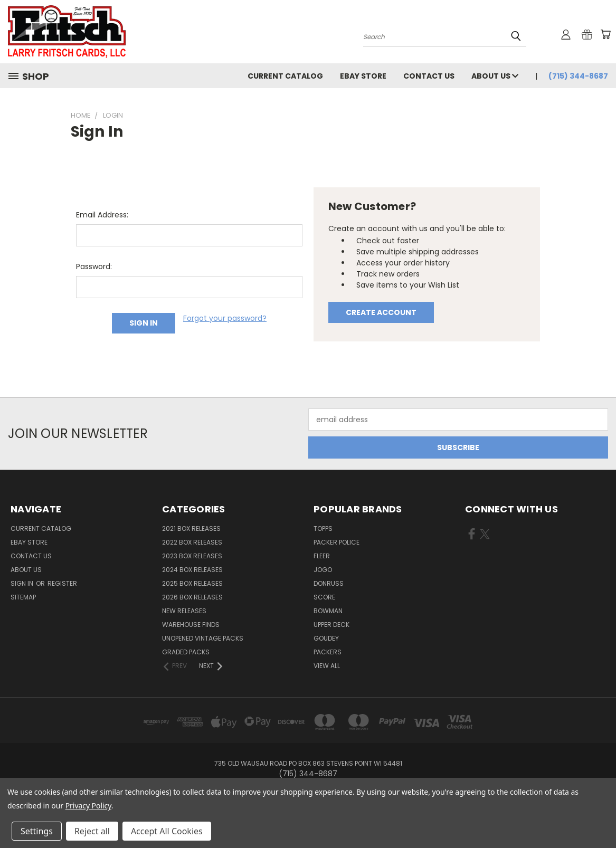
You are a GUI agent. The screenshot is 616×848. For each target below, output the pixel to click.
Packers (328, 652)
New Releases (184, 611)
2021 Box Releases (191, 528)
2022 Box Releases (192, 542)
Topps (323, 528)
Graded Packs (186, 652)
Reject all (92, 831)
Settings (37, 831)
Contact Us (429, 76)
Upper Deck (331, 625)
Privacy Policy (88, 806)
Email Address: (102, 215)
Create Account (381, 312)
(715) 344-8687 (578, 76)
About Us (495, 76)
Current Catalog (285, 76)
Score (324, 597)
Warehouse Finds (191, 625)
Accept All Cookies (167, 831)
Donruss (329, 583)
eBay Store (363, 76)
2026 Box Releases (192, 597)
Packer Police (337, 542)
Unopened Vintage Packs (203, 638)
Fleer (322, 556)
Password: (94, 266)
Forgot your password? (225, 318)
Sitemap (23, 597)
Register (62, 583)
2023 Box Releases (192, 556)
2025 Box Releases (192, 583)
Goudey (326, 638)
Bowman (328, 611)
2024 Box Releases (192, 570)
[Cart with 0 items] (605, 34)
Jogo (323, 570)
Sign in (23, 583)
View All (327, 666)
